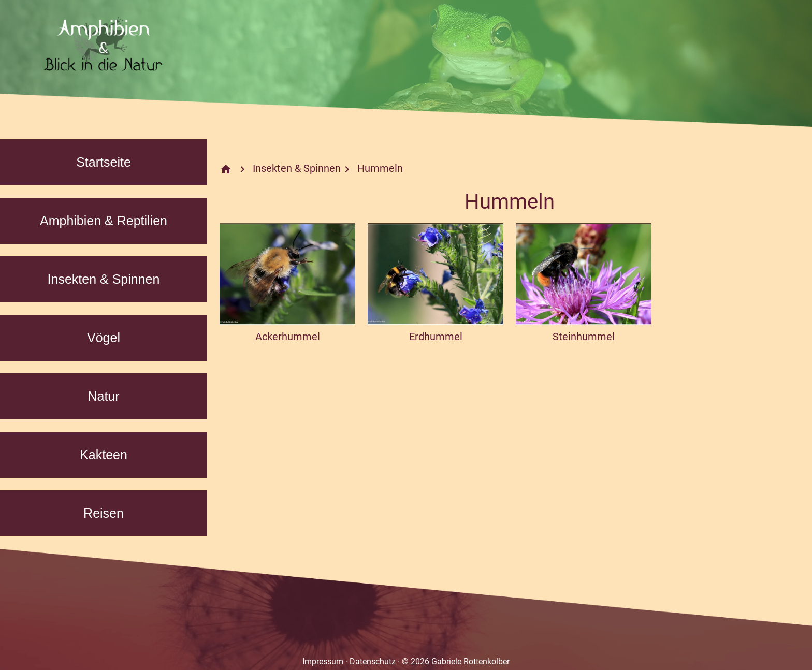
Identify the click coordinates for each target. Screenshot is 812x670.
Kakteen (104, 455)
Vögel (104, 338)
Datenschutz (373, 661)
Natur (103, 396)
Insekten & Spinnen (104, 279)
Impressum (323, 661)
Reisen (104, 513)
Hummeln (380, 168)
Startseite (104, 162)
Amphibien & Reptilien (104, 221)
